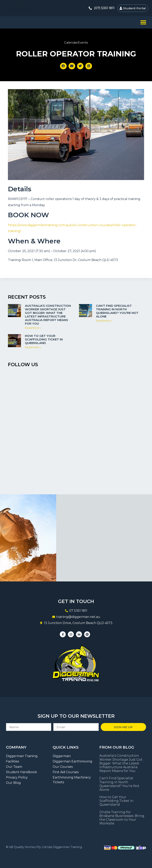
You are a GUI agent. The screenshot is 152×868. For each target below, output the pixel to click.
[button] (143, 22)
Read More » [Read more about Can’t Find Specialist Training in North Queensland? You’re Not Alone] (104, 321)
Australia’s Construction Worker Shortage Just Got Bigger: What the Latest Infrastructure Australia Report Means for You (48, 315)
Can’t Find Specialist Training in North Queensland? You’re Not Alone (117, 311)
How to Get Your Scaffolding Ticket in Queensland (44, 339)
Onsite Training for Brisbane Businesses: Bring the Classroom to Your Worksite (122, 818)
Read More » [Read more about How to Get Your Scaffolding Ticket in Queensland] (33, 347)
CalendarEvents (76, 42)
